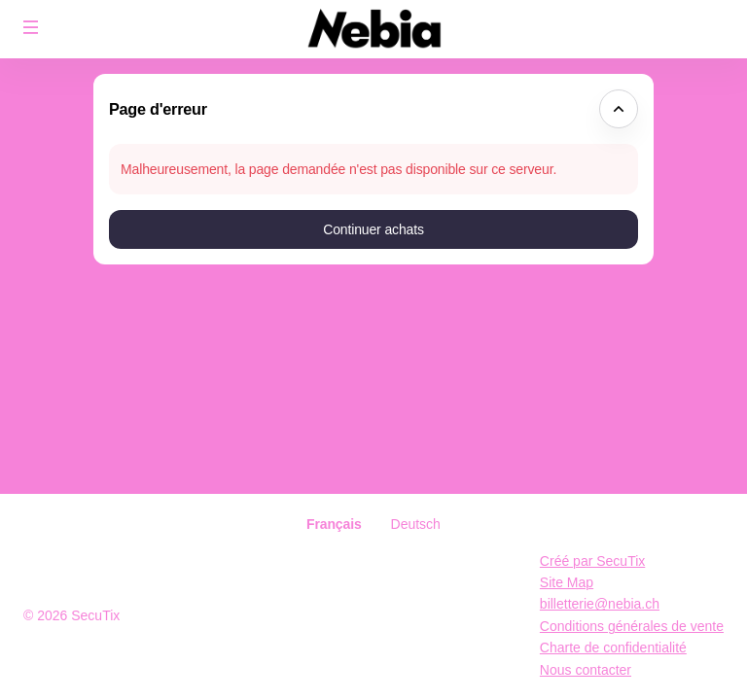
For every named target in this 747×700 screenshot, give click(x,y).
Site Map (567, 582)
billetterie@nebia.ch (600, 604)
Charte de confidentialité (613, 647)
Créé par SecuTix (592, 561)
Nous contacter (586, 670)
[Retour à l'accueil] (373, 29)
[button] (31, 27)
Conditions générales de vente (632, 626)
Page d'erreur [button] (158, 109)
